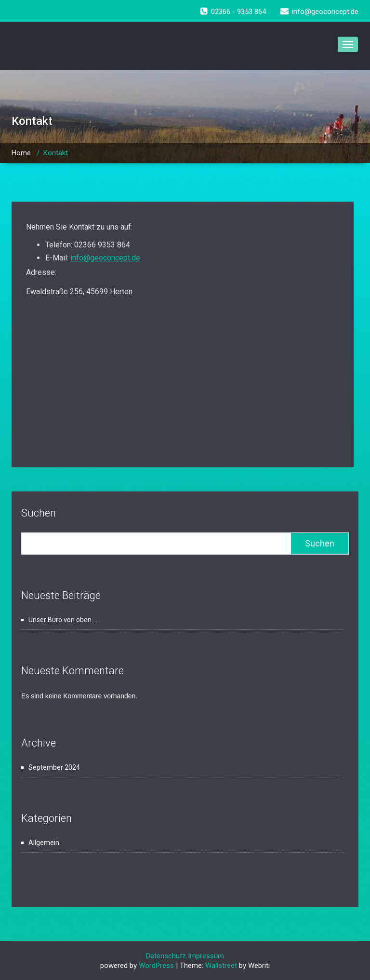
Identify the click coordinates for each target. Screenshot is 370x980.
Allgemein (44, 843)
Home (21, 153)
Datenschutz (167, 956)
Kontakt (56, 153)
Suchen (39, 513)
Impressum (206, 956)
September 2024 (54, 767)
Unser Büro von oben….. (64, 620)
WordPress (156, 966)
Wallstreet (221, 966)
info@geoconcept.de (105, 258)
